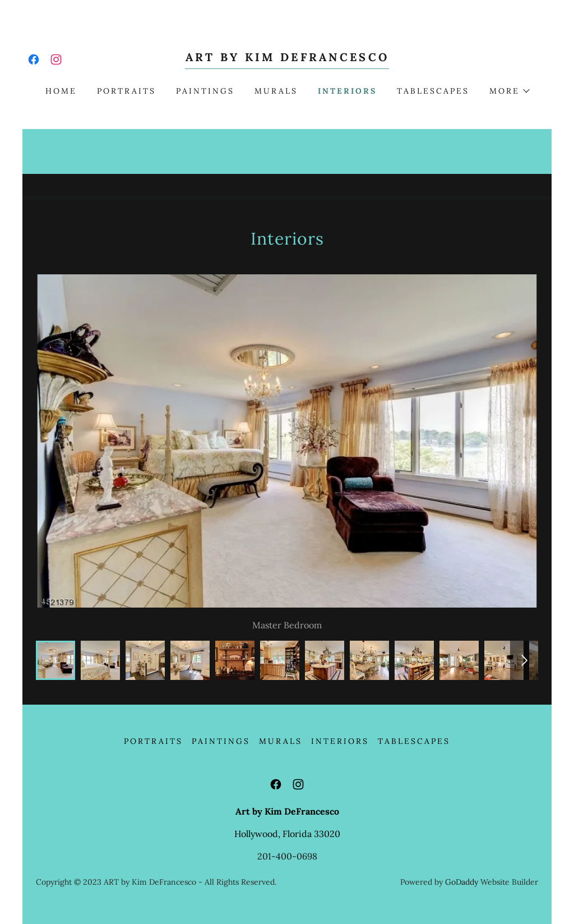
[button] (509, 91)
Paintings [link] (205, 91)
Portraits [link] (126, 91)
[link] (34, 59)
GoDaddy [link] (462, 882)
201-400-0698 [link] (287, 856)
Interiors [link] (347, 91)
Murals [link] (276, 91)
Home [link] (61, 91)
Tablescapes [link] (433, 91)
